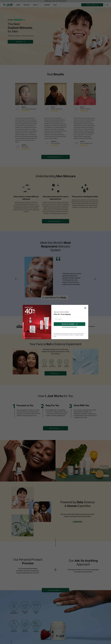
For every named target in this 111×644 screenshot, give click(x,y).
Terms (77, 335)
